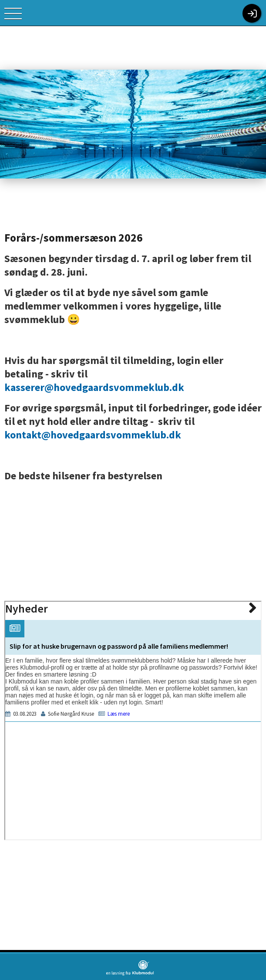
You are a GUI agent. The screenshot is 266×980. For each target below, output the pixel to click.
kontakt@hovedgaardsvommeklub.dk (93, 435)
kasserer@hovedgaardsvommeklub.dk (94, 387)
